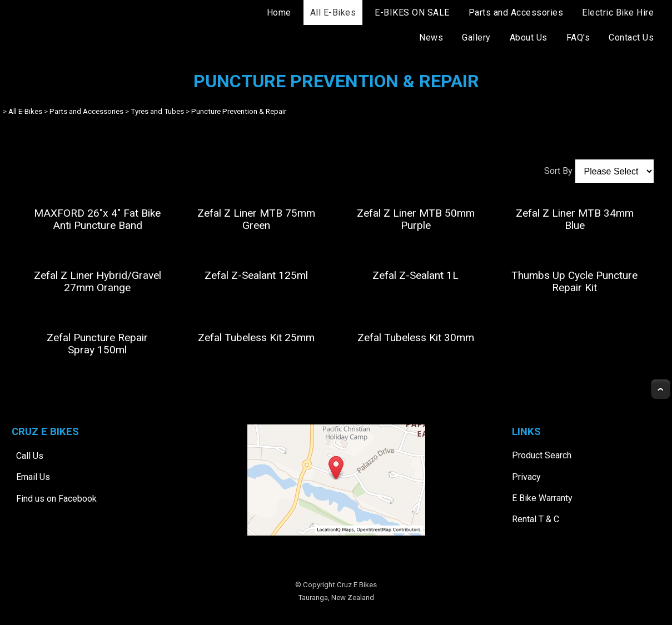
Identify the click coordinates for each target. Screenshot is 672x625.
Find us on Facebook (56, 499)
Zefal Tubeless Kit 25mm (256, 337)
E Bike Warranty (542, 498)
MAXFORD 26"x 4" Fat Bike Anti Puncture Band (97, 219)
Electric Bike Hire (618, 12)
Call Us (30, 456)
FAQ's (578, 37)
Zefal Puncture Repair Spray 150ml (97, 344)
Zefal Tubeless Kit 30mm (416, 337)
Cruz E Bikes (357, 585)
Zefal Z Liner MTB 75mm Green (256, 219)
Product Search (542, 455)
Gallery (476, 37)
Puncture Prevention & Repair (239, 111)
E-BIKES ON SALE (412, 12)
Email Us (33, 477)
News (431, 37)
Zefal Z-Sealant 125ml (256, 275)
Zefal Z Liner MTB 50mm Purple (416, 219)
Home (279, 12)
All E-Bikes (333, 12)
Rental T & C (536, 519)
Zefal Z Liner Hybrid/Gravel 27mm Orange (98, 281)
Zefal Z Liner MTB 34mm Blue (575, 219)
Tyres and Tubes (157, 111)
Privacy (526, 477)
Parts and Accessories (516, 12)
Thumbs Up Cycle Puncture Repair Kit (574, 281)
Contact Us (631, 37)
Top (661, 389)
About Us (529, 37)
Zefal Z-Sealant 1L (415, 275)
